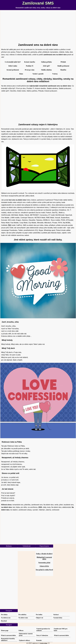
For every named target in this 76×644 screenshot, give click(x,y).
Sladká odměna (46, 70)
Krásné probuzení (13, 70)
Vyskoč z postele (38, 74)
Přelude (63, 62)
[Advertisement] (38, 26)
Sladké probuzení (63, 66)
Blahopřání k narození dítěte (44, 558)
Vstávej (55, 74)
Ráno (21, 74)
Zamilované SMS (38, 3)
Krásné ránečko (30, 62)
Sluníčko (63, 70)
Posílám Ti (30, 66)
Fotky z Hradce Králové (44, 554)
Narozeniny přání (44, 563)
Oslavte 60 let (44, 566)
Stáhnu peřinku (46, 62)
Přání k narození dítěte (8, 635)
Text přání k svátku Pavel (44, 570)
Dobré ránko (13, 66)
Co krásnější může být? (13, 62)
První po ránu (30, 70)
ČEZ (10, 225)
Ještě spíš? (46, 66)
